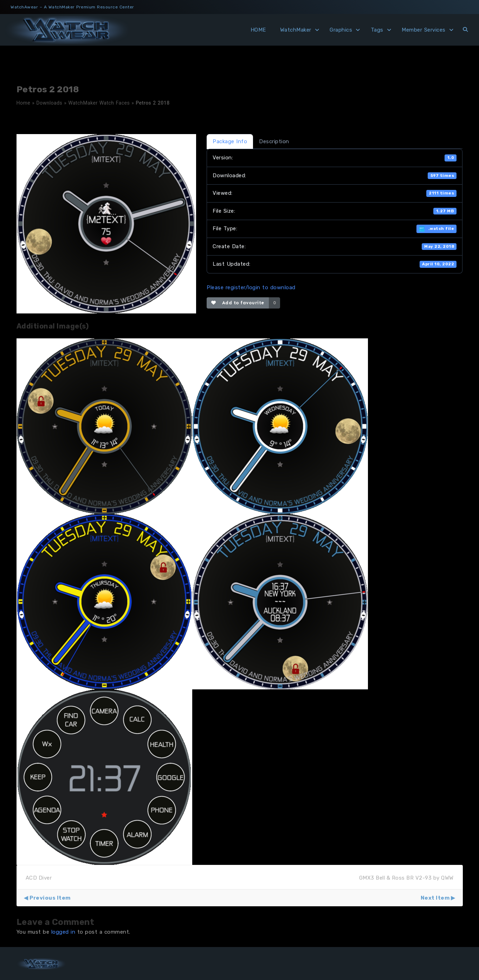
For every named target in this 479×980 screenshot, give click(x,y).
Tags (377, 30)
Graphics (341, 30)
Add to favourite (238, 303)
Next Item (435, 898)
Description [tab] (274, 141)
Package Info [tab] (230, 141)
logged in (63, 932)
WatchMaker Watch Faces (99, 103)
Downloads (49, 103)
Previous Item (50, 898)
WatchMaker (296, 30)
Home (24, 103)
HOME (258, 30)
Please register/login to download (251, 287)
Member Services (424, 30)
